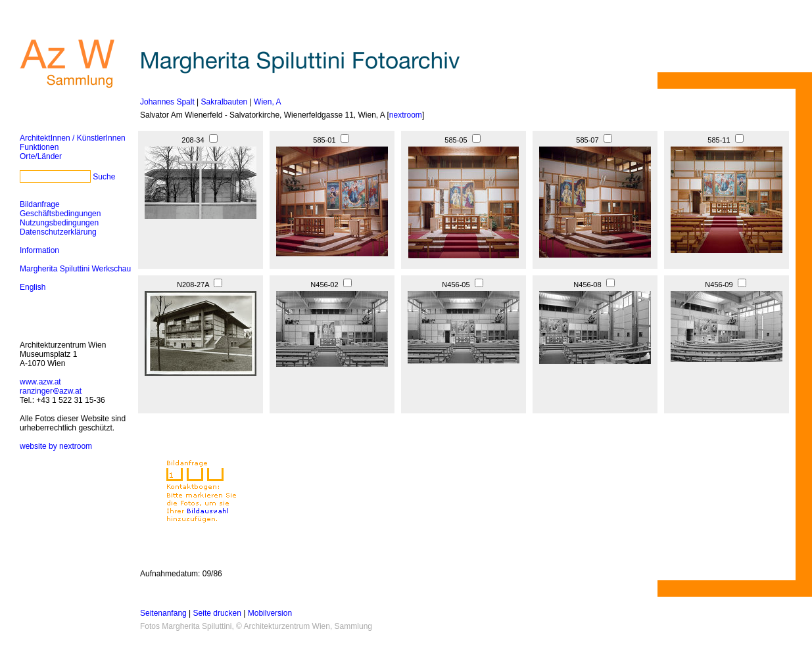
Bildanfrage (40, 204)
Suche (104, 177)
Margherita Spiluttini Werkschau (75, 269)
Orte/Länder (41, 156)
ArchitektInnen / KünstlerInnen (73, 138)
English (33, 287)
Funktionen (39, 147)
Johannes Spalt (167, 102)
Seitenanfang (163, 613)
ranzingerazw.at (51, 391)
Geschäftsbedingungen (60, 214)
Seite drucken (217, 613)
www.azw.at (40, 382)
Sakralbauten (225, 102)
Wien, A (267, 102)
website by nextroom (56, 446)
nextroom (406, 115)
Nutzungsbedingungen (59, 223)
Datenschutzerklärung (58, 232)
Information (39, 250)
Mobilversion (270, 613)
